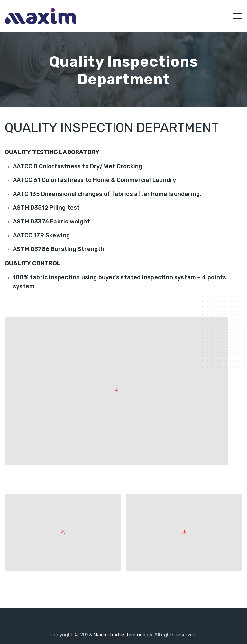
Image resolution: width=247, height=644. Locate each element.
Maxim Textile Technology (123, 635)
